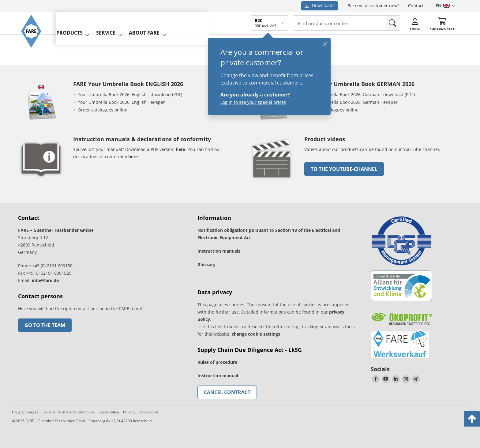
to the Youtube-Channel (344, 169)
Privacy (129, 412)
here (180, 149)
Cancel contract (227, 392)
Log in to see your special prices (253, 102)
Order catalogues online (103, 110)
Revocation (149, 412)
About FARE (153, 22)
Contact (416, 6)
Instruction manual (218, 376)
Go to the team (45, 325)
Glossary (206, 264)
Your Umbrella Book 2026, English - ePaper (121, 102)
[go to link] (272, 181)
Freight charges (25, 412)
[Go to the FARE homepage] (34, 54)
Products (78, 22)
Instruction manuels (219, 251)
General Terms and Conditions (69, 412)
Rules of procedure (217, 362)
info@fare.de (45, 280)
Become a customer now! (373, 6)
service (115, 22)
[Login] (415, 23)
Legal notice (109, 412)
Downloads (320, 5)
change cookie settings (256, 334)
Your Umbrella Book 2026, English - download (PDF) (130, 94)
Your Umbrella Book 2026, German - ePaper (353, 102)
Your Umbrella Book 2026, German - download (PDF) (362, 94)
